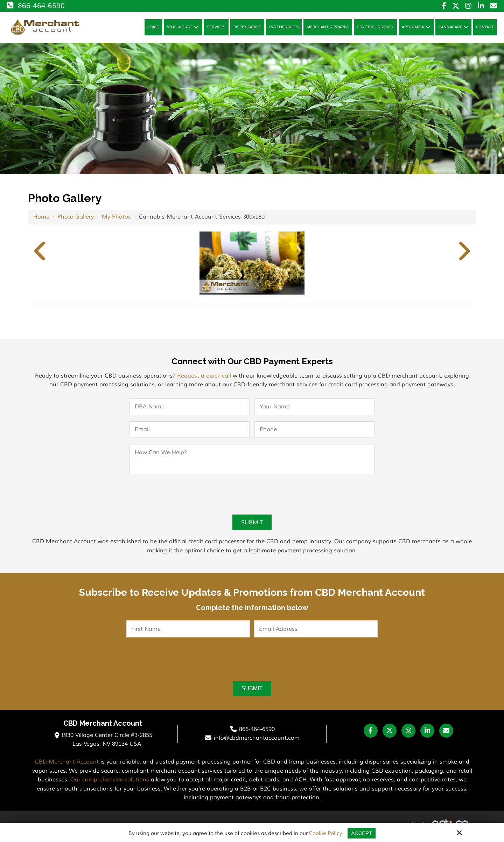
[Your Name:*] (314, 409)
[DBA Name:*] (190, 409)
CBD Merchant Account (67, 765)
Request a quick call (204, 378)
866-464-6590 (35, 6)
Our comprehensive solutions (110, 782)
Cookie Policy (326, 834)
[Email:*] (190, 432)
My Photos (116, 219)
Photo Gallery (76, 219)
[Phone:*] (314, 432)
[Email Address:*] (316, 631)
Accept (362, 833)
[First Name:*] (188, 631)
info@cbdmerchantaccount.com (257, 741)
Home (41, 219)
